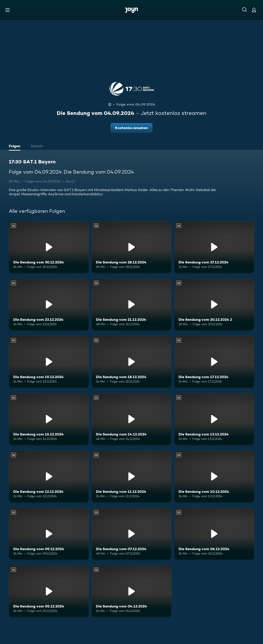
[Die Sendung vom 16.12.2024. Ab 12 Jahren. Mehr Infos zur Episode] (49, 419)
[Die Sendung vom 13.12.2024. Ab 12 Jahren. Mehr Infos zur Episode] (214, 419)
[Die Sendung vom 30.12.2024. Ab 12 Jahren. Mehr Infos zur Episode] (49, 247)
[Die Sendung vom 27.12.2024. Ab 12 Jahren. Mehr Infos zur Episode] (214, 247)
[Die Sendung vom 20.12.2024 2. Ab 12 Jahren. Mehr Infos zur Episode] (214, 305)
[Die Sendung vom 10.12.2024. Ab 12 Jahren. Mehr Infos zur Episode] (214, 477)
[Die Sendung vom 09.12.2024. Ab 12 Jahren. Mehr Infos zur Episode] (49, 534)
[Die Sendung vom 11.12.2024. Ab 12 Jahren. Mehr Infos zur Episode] (132, 477)
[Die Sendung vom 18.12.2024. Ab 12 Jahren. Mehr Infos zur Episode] (132, 362)
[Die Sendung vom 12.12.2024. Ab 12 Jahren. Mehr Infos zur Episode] (49, 477)
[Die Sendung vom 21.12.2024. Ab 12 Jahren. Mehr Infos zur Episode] (132, 305)
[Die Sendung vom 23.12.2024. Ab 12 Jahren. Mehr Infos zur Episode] (49, 305)
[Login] (254, 10)
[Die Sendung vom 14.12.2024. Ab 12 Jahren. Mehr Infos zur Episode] (132, 419)
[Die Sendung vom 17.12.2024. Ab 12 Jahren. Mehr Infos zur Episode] (214, 362)
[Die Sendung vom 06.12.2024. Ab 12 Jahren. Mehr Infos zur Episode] (214, 534)
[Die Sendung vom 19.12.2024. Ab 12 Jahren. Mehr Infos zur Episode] (49, 362)
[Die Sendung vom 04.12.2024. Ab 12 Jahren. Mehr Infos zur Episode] (132, 591)
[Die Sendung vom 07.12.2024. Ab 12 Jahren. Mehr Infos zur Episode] (132, 534)
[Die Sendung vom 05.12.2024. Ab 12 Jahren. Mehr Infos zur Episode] (49, 591)
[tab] (16, 147)
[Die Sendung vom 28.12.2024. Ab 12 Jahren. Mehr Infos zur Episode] (132, 247)
